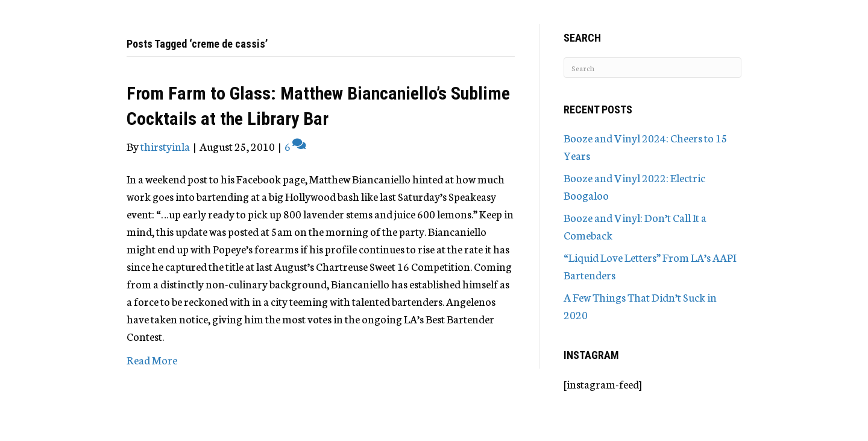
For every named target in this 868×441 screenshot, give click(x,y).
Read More (152, 360)
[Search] (653, 68)
